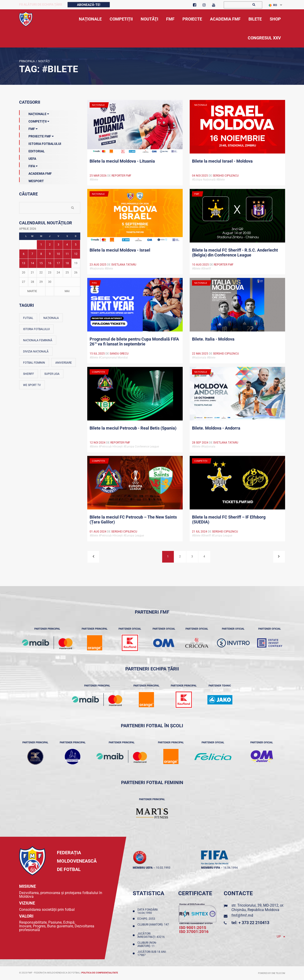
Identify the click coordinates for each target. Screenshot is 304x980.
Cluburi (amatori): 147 (153, 926)
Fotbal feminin (34, 363)
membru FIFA (211, 868)
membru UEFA (143, 868)
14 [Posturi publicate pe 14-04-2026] (32, 263)
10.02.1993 (163, 868)
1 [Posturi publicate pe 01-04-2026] (41, 245)
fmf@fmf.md (242, 915)
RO (273, 5)
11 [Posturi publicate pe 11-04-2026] (67, 254)
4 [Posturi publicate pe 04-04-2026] (67, 245)
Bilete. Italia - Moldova (213, 339)
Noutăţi (43, 61)
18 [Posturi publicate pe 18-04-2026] (67, 263)
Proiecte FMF (36, 135)
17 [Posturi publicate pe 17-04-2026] (58, 263)
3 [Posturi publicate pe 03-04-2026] (58, 245)
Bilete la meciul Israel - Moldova (222, 161)
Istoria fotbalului (36, 329)
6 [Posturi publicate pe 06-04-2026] (24, 254)
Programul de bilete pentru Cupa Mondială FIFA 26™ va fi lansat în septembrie (134, 341)
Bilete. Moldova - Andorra (216, 428)
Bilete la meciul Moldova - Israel (120, 250)
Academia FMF (35, 173)
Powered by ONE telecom (272, 973)
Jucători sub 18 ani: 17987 (152, 953)
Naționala (51, 318)
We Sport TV (32, 385)
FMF (28, 128)
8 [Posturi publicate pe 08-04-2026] (41, 254)
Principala (27, 61)
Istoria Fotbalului (40, 143)
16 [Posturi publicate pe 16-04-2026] (50, 263)
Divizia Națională (36, 352)
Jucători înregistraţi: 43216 (152, 935)
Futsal (28, 318)
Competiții (34, 120)
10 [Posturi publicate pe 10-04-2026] (58, 254)
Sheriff (29, 374)
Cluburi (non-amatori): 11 (147, 944)
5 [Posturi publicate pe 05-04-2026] (76, 245)
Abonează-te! (89, 5)
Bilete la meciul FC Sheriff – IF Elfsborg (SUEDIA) (229, 519)
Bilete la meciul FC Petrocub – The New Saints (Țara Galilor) (133, 519)
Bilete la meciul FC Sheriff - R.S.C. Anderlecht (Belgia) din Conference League (235, 253)
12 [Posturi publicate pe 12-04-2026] (76, 254)
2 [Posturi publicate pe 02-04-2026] (50, 245)
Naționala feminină (38, 340)
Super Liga (52, 374)
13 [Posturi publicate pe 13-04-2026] (24, 263)
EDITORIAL (32, 150)
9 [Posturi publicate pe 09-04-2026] (50, 254)
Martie (32, 291)
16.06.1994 (231, 868)
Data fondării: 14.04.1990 (148, 911)
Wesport (31, 180)
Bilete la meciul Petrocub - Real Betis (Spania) (133, 428)
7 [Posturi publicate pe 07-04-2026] (32, 254)
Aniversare (64, 363)
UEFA (28, 158)
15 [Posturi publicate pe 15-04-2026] (41, 263)
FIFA (28, 165)
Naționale (34, 113)
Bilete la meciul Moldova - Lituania (122, 161)
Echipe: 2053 (147, 919)
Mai (67, 291)
